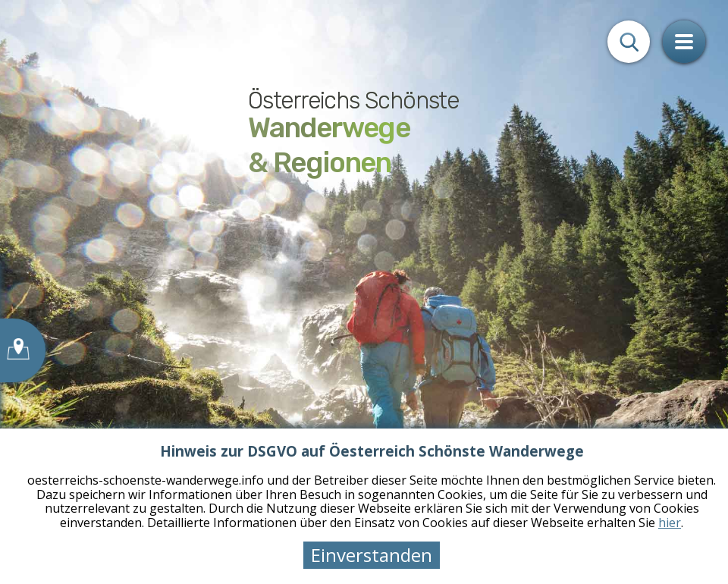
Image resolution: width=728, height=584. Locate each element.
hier (670, 523)
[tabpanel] (364, 292)
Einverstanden (372, 555)
